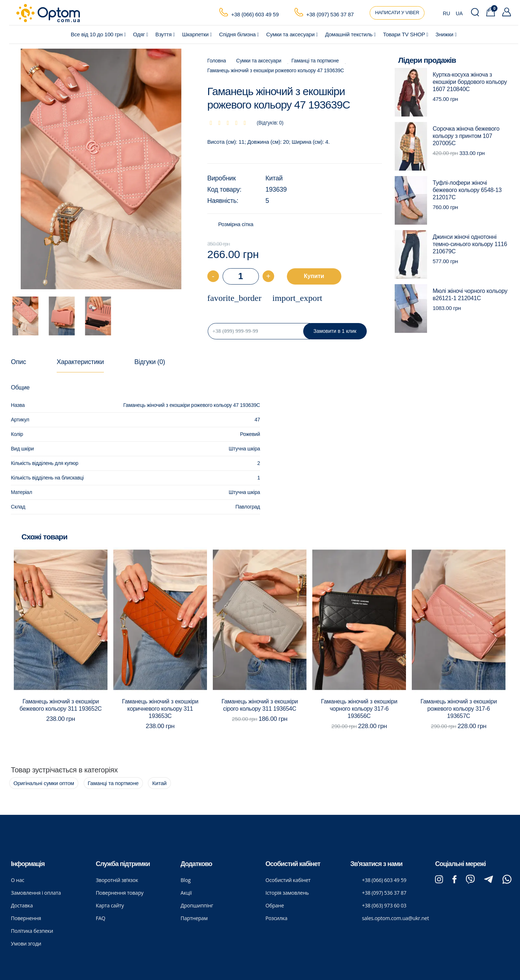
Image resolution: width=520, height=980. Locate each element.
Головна (217, 61)
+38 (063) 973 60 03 (384, 905)
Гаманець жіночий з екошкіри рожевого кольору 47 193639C (276, 70)
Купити (314, 276)
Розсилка (276, 918)
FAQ (101, 918)
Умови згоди (26, 944)
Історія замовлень (287, 893)
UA (459, 13)
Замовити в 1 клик (335, 331)
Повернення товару (120, 893)
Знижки (446, 34)
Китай (274, 178)
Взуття (165, 34)
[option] (101, 169)
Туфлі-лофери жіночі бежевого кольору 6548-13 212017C (467, 190)
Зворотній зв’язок (117, 880)
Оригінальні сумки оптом (44, 783)
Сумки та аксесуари (292, 34)
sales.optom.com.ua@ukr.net (396, 918)
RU (447, 13)
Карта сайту (110, 905)
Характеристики (80, 362)
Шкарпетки (197, 34)
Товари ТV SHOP (406, 34)
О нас (18, 880)
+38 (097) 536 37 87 (330, 14)
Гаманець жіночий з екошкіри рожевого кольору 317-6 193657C (459, 709)
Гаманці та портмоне (315, 61)
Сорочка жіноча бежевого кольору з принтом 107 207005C (466, 136)
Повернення (26, 918)
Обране (275, 905)
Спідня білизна (239, 34)
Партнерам (194, 918)
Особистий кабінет (288, 880)
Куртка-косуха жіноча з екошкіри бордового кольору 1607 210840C (470, 82)
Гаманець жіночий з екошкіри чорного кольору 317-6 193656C (359, 709)
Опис (19, 362)
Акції (186, 893)
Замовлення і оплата (36, 893)
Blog (186, 880)
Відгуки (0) (150, 362)
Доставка (22, 905)
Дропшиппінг (197, 905)
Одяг (141, 34)
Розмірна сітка (236, 224)
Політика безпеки (32, 931)
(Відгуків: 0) (270, 123)
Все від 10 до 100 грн (98, 34)
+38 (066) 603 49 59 (255, 14)
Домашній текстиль (350, 34)
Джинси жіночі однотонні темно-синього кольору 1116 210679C (470, 244)
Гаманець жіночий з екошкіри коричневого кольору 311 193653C (160, 709)
